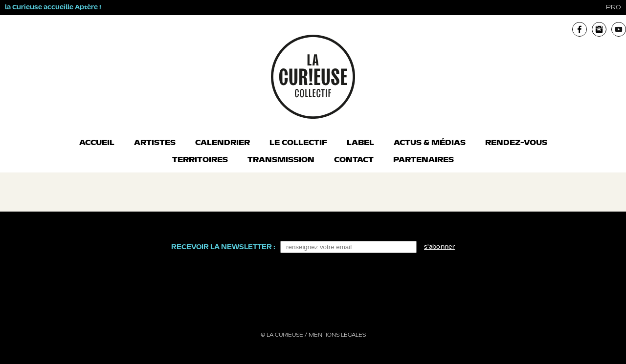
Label (360, 143)
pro (614, 8)
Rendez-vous (516, 143)
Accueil (97, 143)
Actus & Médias (430, 143)
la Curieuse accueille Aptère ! (53, 8)
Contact (354, 160)
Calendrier (223, 143)
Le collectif (298, 143)
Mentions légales (337, 335)
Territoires (200, 160)
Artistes (155, 143)
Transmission (281, 160)
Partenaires (424, 160)
